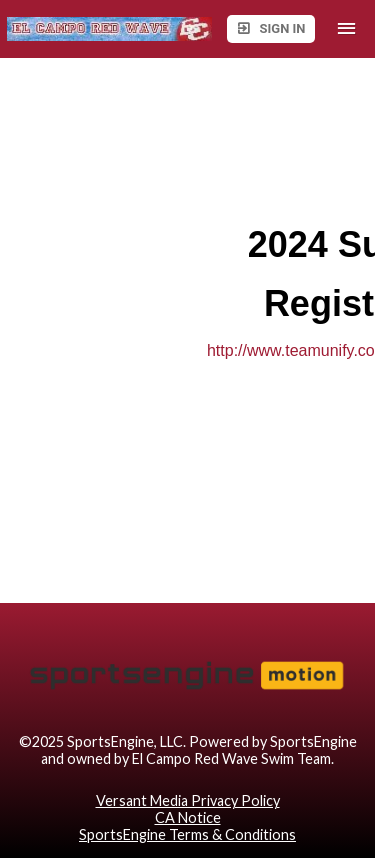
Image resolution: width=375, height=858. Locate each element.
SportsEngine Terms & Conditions (187, 834)
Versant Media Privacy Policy (188, 800)
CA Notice (188, 817)
